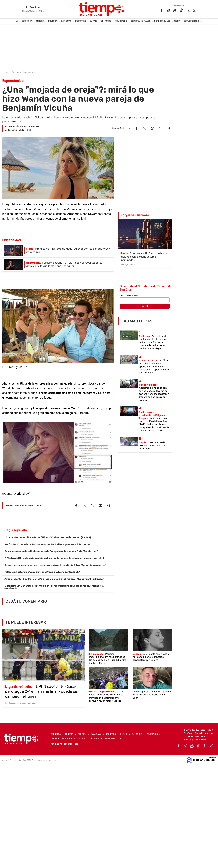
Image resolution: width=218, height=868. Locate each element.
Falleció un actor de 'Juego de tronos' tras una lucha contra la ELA (42, 572)
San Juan (66, 21)
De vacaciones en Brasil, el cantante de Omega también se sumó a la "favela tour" (51, 551)
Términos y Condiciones (61, 744)
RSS (76, 744)
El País (93, 21)
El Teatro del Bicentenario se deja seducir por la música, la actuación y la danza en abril (54, 558)
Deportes (81, 21)
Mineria (40, 21)
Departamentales (141, 21)
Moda (177, 21)
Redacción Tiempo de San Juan (24, 126)
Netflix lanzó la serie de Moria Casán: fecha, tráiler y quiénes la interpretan (47, 544)
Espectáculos (162, 21)
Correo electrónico (129, 296)
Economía (27, 21)
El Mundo (106, 21)
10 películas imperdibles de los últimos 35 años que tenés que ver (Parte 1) (48, 537)
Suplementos (191, 21)
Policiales (121, 21)
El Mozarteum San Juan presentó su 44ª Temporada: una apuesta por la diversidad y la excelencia (54, 587)
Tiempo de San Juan (12, 72)
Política (53, 21)
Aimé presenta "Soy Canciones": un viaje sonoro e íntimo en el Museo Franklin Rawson (54, 579)
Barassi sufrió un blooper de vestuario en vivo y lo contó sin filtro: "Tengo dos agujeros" (55, 565)
